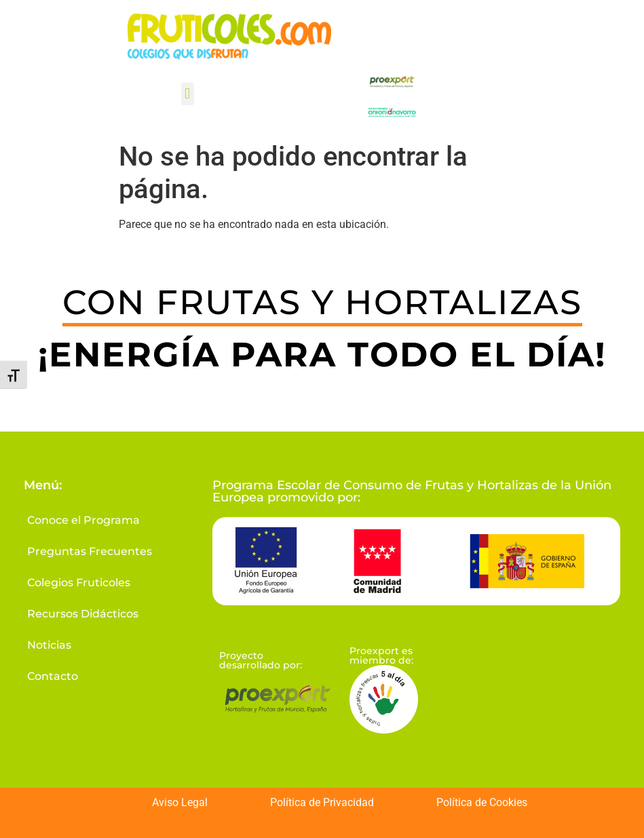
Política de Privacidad (322, 802)
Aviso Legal (180, 802)
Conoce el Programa (83, 520)
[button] (188, 94)
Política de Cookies (482, 802)
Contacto (53, 676)
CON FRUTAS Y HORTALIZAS (322, 302)
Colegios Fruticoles (79, 583)
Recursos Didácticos (83, 614)
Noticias (49, 645)
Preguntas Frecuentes (90, 551)
